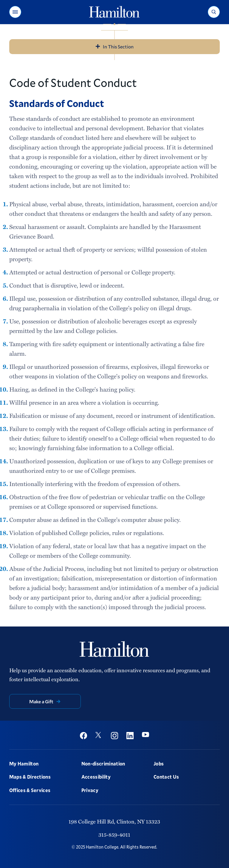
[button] (15, 12)
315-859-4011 (114, 835)
